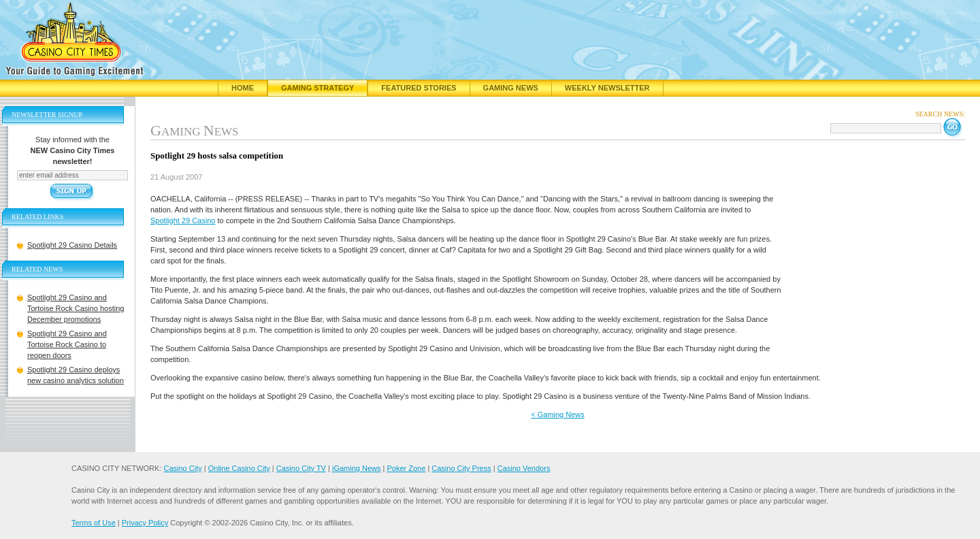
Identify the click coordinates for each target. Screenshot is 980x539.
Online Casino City (239, 468)
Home (243, 88)
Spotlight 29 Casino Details (72, 245)
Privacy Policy (145, 523)
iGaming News (357, 468)
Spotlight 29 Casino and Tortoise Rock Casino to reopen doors (67, 344)
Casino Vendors (524, 468)
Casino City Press (461, 468)
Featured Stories (419, 88)
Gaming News (511, 88)
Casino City (182, 468)
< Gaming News (558, 414)
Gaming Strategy (317, 88)
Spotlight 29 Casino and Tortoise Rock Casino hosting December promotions (76, 308)
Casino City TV (301, 468)
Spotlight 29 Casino (183, 220)
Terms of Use (94, 523)
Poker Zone (406, 468)
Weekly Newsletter (607, 88)
